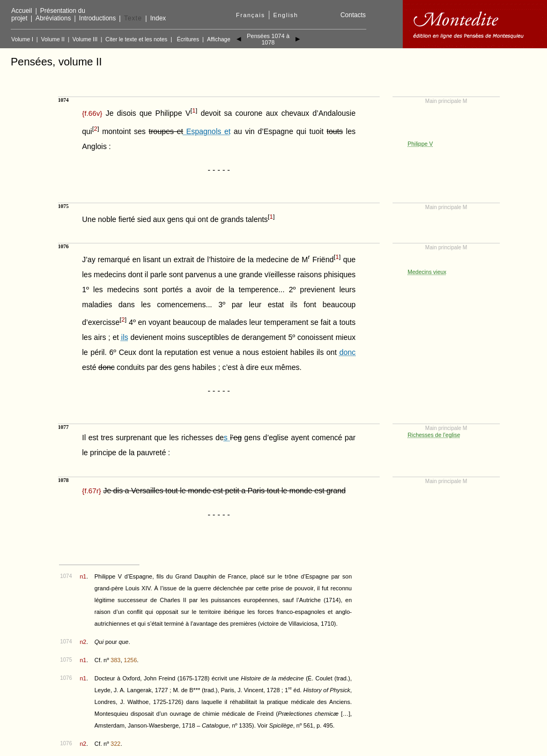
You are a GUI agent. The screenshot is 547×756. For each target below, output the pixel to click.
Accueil (22, 11)
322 (115, 744)
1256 (130, 660)
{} (92, 113)
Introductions (97, 18)
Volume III (85, 39)
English (286, 15)
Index (158, 18)
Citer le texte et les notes (137, 39)
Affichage (219, 39)
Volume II (53, 39)
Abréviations (53, 18)
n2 (83, 642)
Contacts (353, 15)
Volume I (22, 39)
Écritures (188, 39)
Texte (133, 18)
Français (250, 15)
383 (115, 660)
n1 (83, 576)
